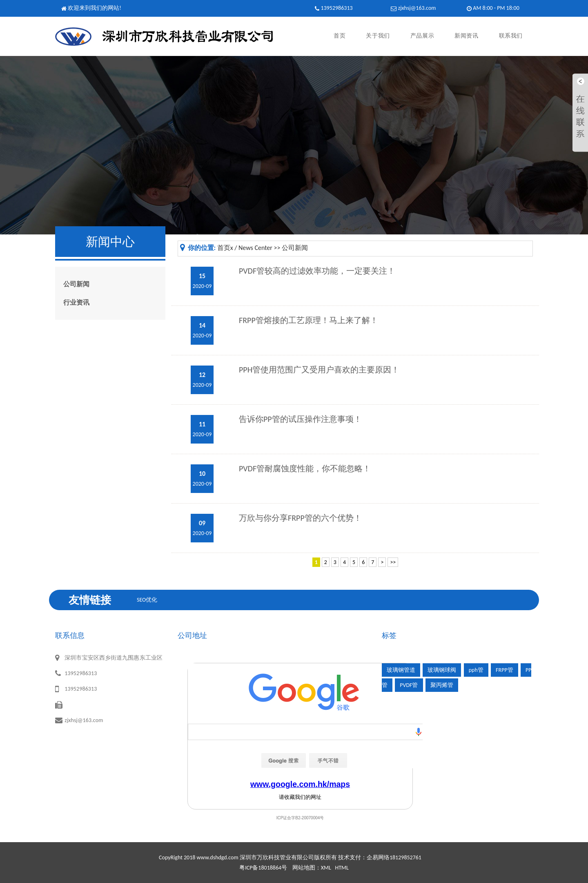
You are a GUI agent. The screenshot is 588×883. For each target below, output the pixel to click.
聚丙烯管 (442, 685)
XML (326, 868)
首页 (340, 36)
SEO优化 (147, 600)
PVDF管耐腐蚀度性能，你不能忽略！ (305, 468)
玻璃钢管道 (401, 670)
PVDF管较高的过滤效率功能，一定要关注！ (317, 271)
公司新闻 (76, 284)
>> (393, 562)
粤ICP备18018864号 (263, 868)
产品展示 (422, 36)
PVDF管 (409, 685)
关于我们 (378, 36)
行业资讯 (76, 302)
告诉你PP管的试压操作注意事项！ (300, 419)
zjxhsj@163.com (417, 8)
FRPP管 (504, 670)
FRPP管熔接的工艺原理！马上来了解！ (308, 320)
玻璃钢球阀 (442, 670)
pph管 (476, 670)
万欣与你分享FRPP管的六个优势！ (300, 518)
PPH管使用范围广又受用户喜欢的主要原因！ (319, 370)
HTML (342, 868)
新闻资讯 (466, 36)
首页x (225, 248)
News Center (255, 248)
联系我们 (511, 36)
